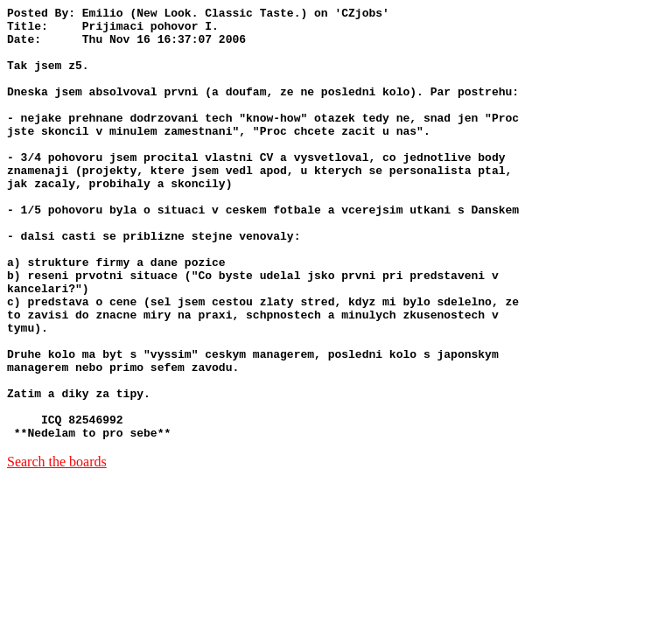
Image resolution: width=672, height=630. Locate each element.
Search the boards (57, 548)
